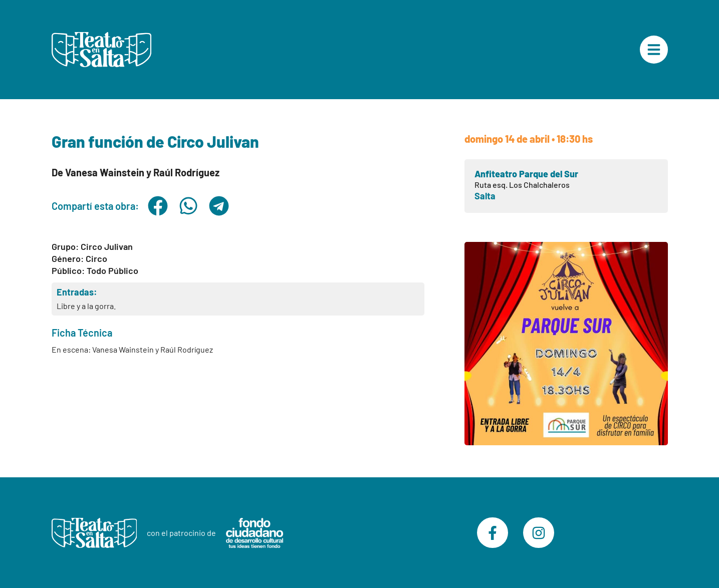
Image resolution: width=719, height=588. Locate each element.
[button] (158, 206)
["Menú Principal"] (654, 50)
